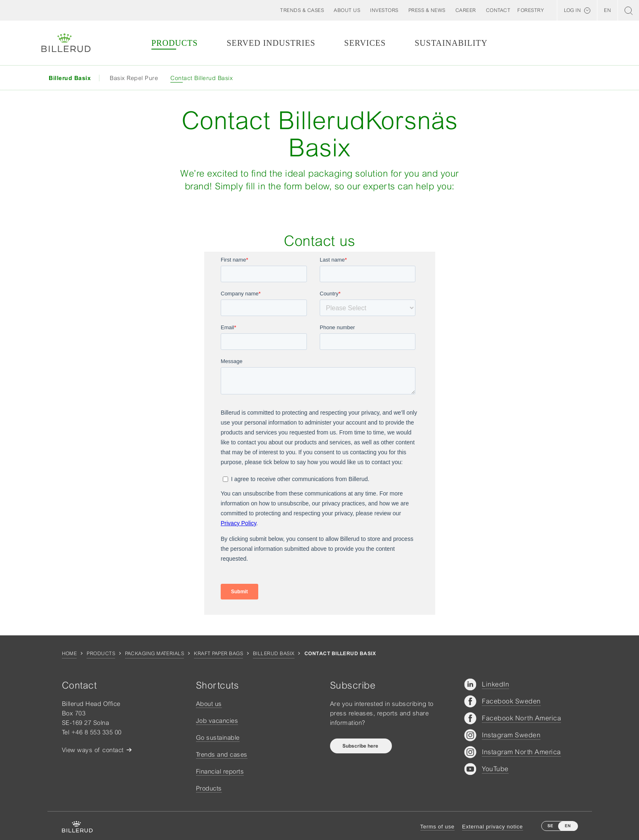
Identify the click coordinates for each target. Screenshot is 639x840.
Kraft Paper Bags (218, 654)
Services (365, 43)
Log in (572, 10)
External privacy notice (492, 827)
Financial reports (220, 771)
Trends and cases (222, 754)
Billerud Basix (274, 654)
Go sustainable (218, 737)
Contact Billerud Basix (202, 78)
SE (550, 826)
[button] (347, 10)
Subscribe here (361, 746)
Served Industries (271, 43)
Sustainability (451, 43)
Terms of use (437, 827)
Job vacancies (217, 721)
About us (209, 704)
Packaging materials (154, 654)
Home (70, 654)
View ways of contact (93, 750)
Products (174, 43)
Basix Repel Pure (134, 78)
